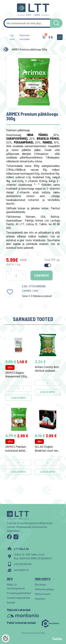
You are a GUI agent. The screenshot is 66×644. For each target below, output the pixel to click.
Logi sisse (12, 37)
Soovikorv (40, 599)
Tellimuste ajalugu (44, 589)
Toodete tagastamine (18, 598)
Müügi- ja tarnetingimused (16, 586)
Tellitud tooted (43, 594)
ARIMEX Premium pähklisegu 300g (29, 49)
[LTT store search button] (56, 23)
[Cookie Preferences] (6, 638)
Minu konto (40, 584)
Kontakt (11, 602)
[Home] (6, 49)
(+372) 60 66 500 (23, 564)
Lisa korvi (42, 275)
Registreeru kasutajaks (25, 37)
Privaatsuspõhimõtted (19, 593)
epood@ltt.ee (21, 570)
